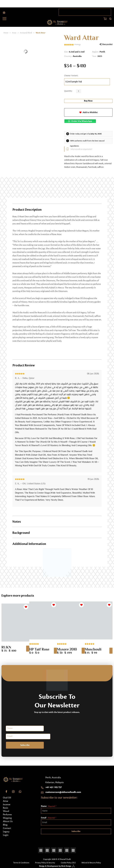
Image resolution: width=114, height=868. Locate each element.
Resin (6, 807)
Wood (6, 810)
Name (49, 805)
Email (48, 817)
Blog (5, 824)
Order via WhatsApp (82, 120)
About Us (8, 820)
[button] (88, 112)
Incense (7, 803)
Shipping (7, 817)
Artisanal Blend (26, 33)
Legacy (6, 830)
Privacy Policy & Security (45, 861)
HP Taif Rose (39, 649)
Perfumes (7, 813)
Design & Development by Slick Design (55, 865)
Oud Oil (7, 796)
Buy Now (88, 101)
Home (6, 33)
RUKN (6, 647)
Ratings (77, 45)
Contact (7, 827)
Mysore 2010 (67, 649)
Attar (14, 33)
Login (6, 834)
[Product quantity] (79, 91)
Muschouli (93, 649)
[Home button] (57, 22)
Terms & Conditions (21, 861)
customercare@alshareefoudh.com (63, 791)
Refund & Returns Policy (91, 861)
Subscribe (18, 744)
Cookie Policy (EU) (68, 861)
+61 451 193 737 (54, 786)
